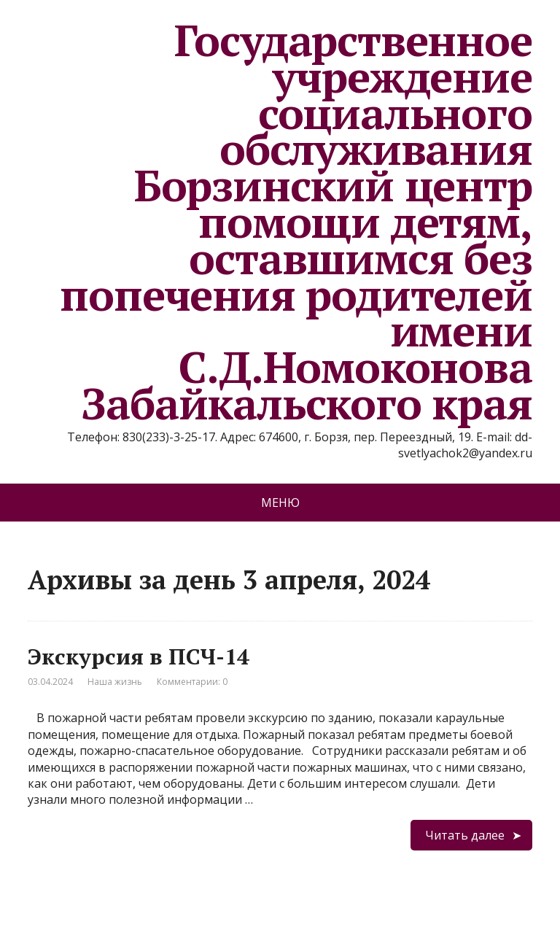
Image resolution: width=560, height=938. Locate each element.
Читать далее (465, 835)
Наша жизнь (115, 682)
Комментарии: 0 (192, 682)
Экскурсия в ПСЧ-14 (139, 656)
